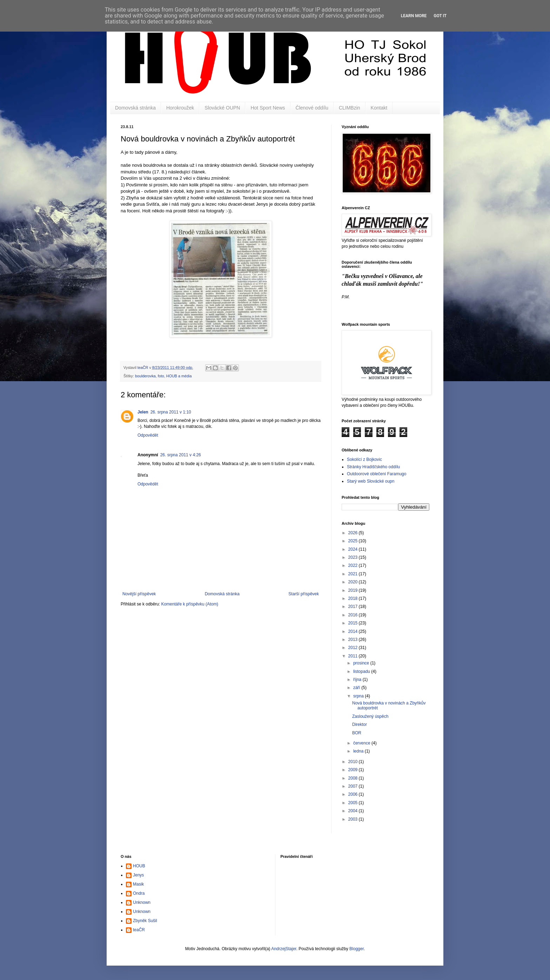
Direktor (360, 724)
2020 (354, 582)
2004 (354, 811)
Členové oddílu (312, 108)
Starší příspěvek (304, 594)
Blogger (357, 949)
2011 (354, 656)
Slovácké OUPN (222, 108)
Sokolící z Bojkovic (364, 459)
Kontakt (379, 108)
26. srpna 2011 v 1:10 (171, 412)
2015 (354, 623)
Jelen (143, 412)
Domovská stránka (135, 108)
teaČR (139, 930)
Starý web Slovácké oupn (371, 481)
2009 (354, 770)
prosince (362, 663)
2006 (354, 794)
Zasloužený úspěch (370, 716)
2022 (354, 565)
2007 (354, 786)
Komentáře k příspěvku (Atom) (190, 604)
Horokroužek (180, 108)
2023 (354, 557)
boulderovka (145, 376)
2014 (354, 631)
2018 (354, 598)
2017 (354, 607)
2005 (354, 803)
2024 (354, 549)
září (357, 688)
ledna (359, 751)
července (362, 743)
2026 (354, 533)
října (358, 680)
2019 (354, 590)
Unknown (142, 902)
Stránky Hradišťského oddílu (373, 467)
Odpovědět (148, 435)
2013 (354, 640)
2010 (354, 762)
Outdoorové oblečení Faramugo (377, 474)
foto (161, 376)
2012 (354, 648)
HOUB (139, 866)
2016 (354, 615)
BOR (357, 733)
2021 (354, 574)
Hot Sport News (268, 108)
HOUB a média (179, 376)
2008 (354, 778)
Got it (440, 16)
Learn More (414, 16)
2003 (354, 819)
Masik (138, 884)
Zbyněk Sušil (145, 921)
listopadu (362, 671)
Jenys (138, 875)
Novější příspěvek (139, 594)
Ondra (139, 893)
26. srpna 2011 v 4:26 (181, 455)
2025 (354, 541)
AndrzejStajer (284, 949)
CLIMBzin (350, 108)
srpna (359, 696)
